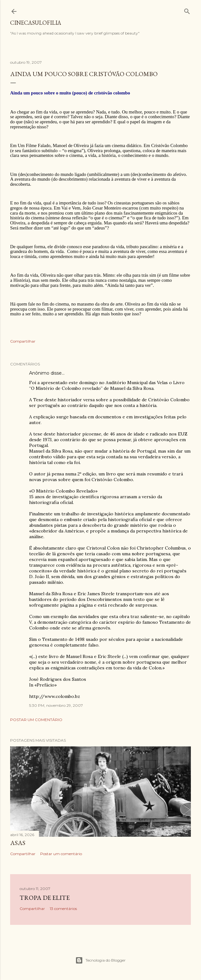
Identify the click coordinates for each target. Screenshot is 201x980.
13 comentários (63, 909)
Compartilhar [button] (23, 341)
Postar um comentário (36, 720)
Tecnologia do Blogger (100, 960)
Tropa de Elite (45, 898)
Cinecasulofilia (36, 23)
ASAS (18, 843)
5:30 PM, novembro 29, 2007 (56, 705)
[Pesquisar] (187, 10)
